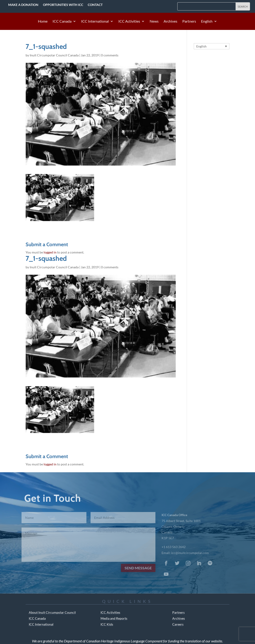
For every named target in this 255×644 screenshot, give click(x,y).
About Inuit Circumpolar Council (52, 612)
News (154, 21)
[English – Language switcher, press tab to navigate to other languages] (212, 46)
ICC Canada (62, 21)
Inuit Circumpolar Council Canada (54, 55)
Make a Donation (23, 5)
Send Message (134, 568)
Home (43, 21)
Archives (170, 21)
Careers (178, 624)
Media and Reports (114, 618)
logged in (50, 252)
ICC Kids (107, 624)
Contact (95, 5)
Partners (189, 21)
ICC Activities (129, 21)
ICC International (95, 21)
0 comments (110, 55)
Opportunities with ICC (63, 5)
